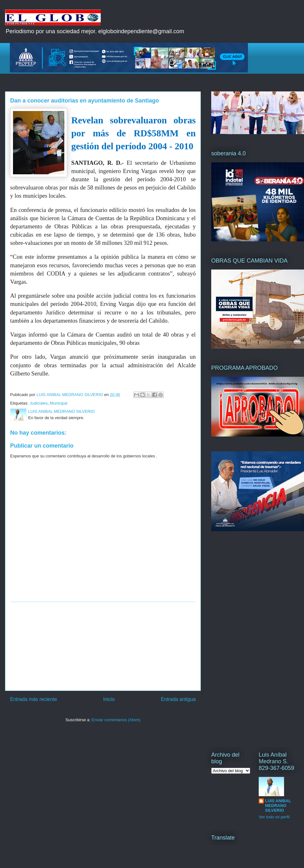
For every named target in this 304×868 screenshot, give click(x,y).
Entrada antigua (178, 699)
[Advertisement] (103, 646)
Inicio (109, 699)
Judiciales (38, 403)
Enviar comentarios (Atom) (116, 720)
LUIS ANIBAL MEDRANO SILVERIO (278, 806)
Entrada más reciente (34, 699)
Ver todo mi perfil (274, 817)
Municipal (59, 403)
